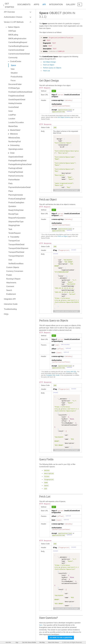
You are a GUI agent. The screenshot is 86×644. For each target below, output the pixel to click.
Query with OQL (71, 372)
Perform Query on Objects (52, 68)
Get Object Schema (64, 117)
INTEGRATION (56, 4)
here (41, 625)
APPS (37, 4)
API (44, 4)
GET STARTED (9, 5)
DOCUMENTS (24, 4)
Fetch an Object (49, 65)
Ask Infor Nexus (8, 643)
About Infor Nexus (53, 642)
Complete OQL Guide (53, 375)
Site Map (42, 642)
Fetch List (46, 71)
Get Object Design (49, 62)
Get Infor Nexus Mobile (29, 642)
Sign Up (17, 643)
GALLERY (71, 4)
